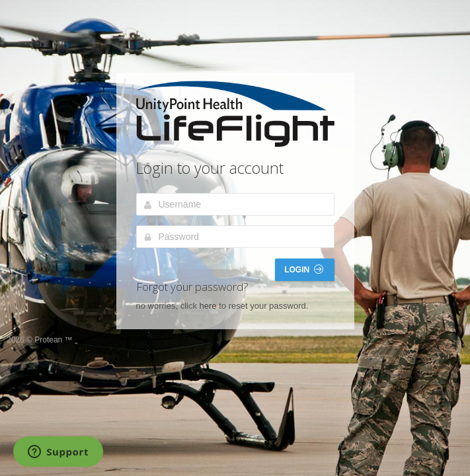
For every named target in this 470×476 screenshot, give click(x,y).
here (208, 306)
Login (303, 269)
